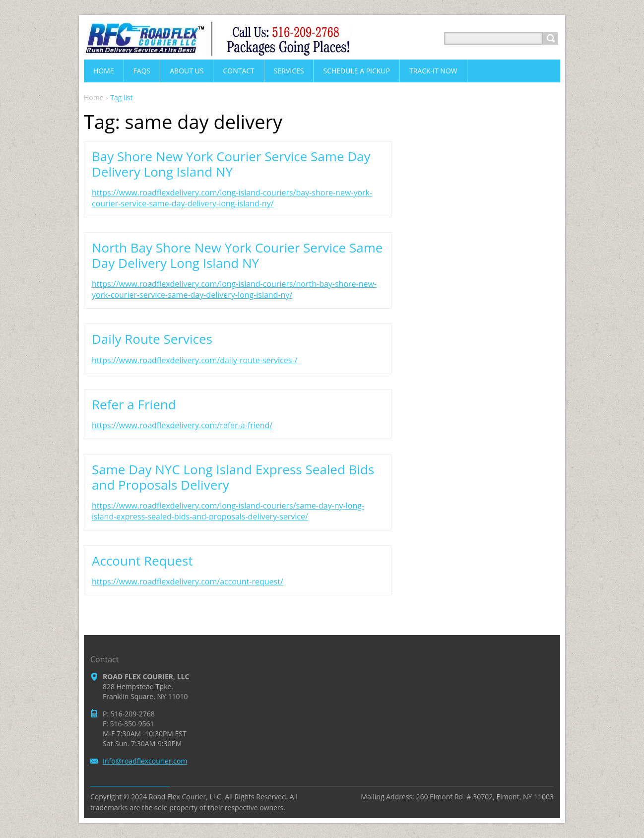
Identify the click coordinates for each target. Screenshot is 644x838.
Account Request (142, 561)
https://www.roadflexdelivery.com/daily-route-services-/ (194, 360)
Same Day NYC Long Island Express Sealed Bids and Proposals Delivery (233, 477)
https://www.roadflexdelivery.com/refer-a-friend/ (182, 425)
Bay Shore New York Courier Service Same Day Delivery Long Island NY (231, 164)
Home (94, 97)
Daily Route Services (152, 339)
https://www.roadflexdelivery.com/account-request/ (188, 581)
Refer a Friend (134, 404)
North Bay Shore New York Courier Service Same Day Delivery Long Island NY (237, 255)
